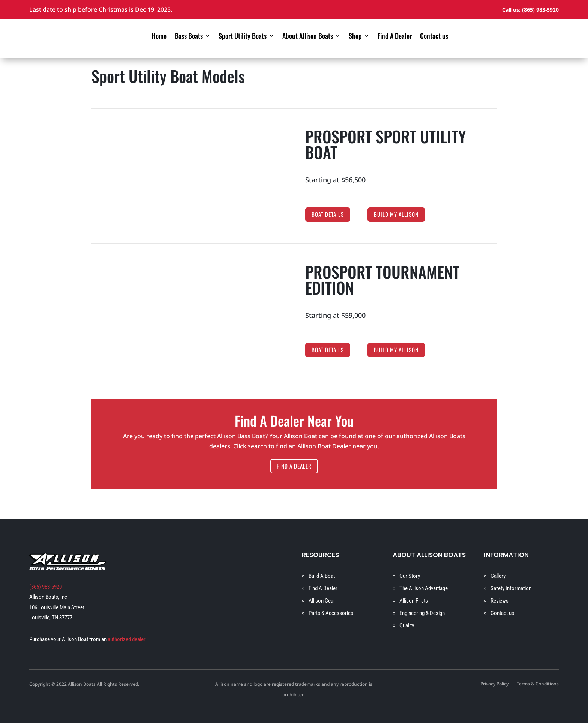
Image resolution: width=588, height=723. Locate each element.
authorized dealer (126, 639)
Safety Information (511, 588)
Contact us (434, 37)
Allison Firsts (414, 601)
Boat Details (328, 214)
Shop (355, 37)
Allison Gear (322, 601)
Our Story (410, 576)
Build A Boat (322, 576)
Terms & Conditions (538, 685)
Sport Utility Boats (243, 37)
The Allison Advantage (424, 588)
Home (159, 37)
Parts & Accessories (331, 613)
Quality (407, 625)
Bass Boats (189, 37)
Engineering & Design (422, 613)
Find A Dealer (395, 37)
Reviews (499, 601)
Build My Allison (396, 214)
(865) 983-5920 (540, 10)
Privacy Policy (494, 685)
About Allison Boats (308, 37)
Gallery (498, 576)
